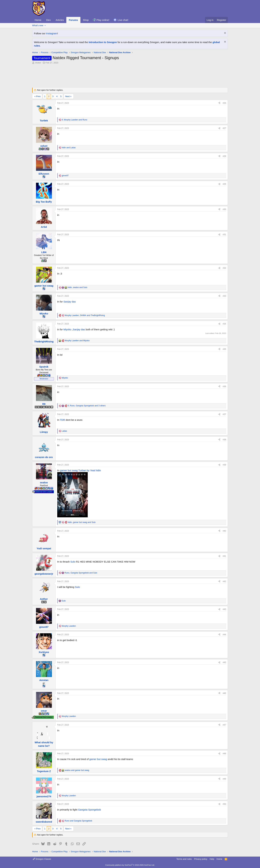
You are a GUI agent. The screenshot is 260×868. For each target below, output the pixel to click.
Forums (73, 20)
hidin (98, 470)
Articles (60, 20)
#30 (224, 209)
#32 (224, 268)
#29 (224, 184)
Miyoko (67, 329)
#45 (224, 662)
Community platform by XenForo (130, 865)
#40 (224, 531)
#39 (224, 465)
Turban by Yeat (87, 470)
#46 (224, 693)
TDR (62, 420)
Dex (49, 20)
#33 (224, 296)
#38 (224, 440)
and (69, 148)
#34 (224, 324)
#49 (224, 779)
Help (212, 859)
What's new (38, 25)
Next (67, 96)
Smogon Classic (42, 859)
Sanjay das (70, 302)
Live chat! (123, 20)
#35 (224, 349)
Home (38, 20)
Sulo (73, 562)
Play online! (103, 20)
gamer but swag (69, 470)
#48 (224, 754)
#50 (224, 804)
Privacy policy (201, 859)
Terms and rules (184, 859)
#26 (224, 103)
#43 (224, 609)
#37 (224, 414)
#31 (224, 235)
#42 (224, 581)
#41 (224, 556)
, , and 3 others (87, 406)
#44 (224, 635)
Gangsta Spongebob (90, 810)
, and (74, 120)
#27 (224, 128)
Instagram (52, 33)
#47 (224, 725)
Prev (38, 96)
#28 (224, 156)
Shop (86, 20)
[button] (45, 26)
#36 (224, 386)
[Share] (219, 103)
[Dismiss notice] (225, 33)
